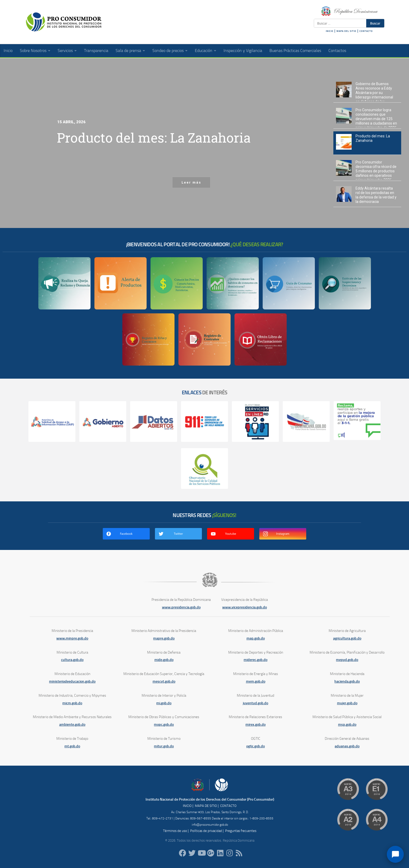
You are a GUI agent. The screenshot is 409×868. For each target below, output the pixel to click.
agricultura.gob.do (347, 638)
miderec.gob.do (255, 660)
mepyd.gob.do (347, 660)
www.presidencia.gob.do (181, 607)
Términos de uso (175, 831)
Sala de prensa (128, 51)
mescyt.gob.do (164, 681)
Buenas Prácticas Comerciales (295, 51)
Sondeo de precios (168, 51)
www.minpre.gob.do (72, 638)
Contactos (337, 51)
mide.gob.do (164, 660)
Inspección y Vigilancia (243, 51)
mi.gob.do (164, 703)
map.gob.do (256, 638)
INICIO (330, 31)
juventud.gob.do (255, 703)
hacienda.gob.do (347, 681)
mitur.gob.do (164, 746)
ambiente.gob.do (72, 725)
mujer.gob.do (347, 703)
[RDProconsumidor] (201, 853)
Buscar (375, 23)
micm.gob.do (72, 703)
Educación (204, 51)
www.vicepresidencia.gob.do (245, 607)
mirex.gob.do (255, 725)
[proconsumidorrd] (192, 853)
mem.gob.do (256, 681)
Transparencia (96, 51)
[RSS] (239, 853)
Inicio (8, 51)
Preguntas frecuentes (241, 831)
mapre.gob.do (164, 638)
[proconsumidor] (220, 853)
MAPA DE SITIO (206, 806)
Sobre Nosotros (33, 51)
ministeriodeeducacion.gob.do (72, 681)
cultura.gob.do (72, 660)
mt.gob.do (72, 746)
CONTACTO (366, 31)
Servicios (65, 51)
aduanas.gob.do (347, 746)
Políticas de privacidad (206, 831)
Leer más (191, 182)
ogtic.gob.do (255, 746)
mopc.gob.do (164, 725)
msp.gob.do (347, 725)
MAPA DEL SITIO (346, 31)
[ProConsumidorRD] (183, 853)
